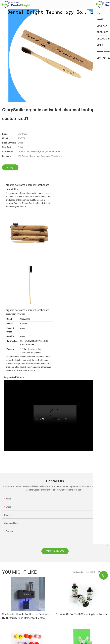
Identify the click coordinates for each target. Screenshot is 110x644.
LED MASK (91, 572)
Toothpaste (78, 572)
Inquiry (10, 167)
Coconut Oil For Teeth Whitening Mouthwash (81, 614)
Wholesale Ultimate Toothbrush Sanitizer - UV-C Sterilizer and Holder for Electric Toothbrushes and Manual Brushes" (26, 616)
